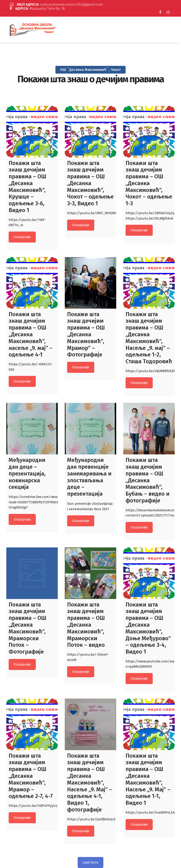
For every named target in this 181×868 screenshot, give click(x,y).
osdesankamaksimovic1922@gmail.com (53, 5)
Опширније (22, 233)
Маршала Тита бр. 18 (130, 5)
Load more (90, 859)
